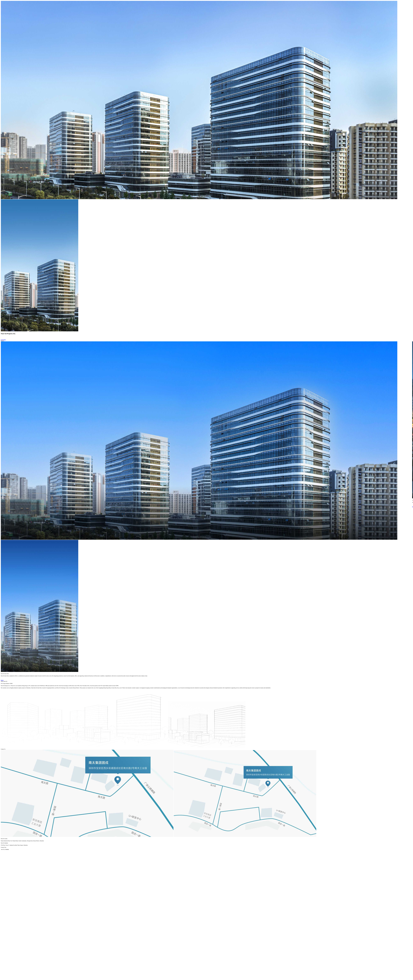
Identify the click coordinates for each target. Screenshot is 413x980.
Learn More (5, 340)
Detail (3, 680)
